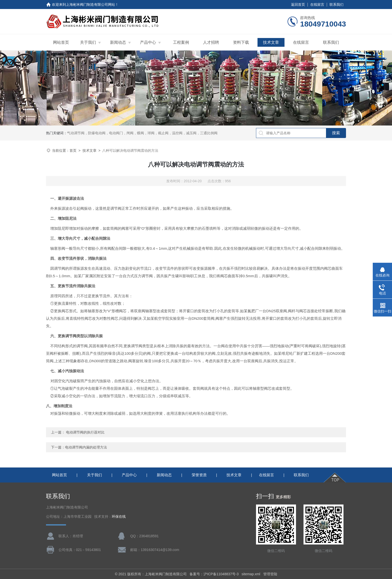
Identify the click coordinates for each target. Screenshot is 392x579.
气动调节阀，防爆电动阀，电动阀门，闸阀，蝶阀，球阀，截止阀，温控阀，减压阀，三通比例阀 (142, 133)
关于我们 (88, 42)
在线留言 (317, 4)
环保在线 (119, 517)
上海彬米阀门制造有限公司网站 (90, 4)
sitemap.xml (251, 574)
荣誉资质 (199, 475)
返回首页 (298, 4)
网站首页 (61, 42)
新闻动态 (118, 42)
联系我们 (336, 4)
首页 (73, 150)
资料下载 (241, 42)
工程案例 (181, 42)
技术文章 (271, 42)
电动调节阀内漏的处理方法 (86, 447)
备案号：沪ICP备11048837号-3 (214, 574)
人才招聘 (211, 42)
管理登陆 (270, 574)
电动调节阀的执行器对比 (85, 432)
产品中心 (148, 42)
